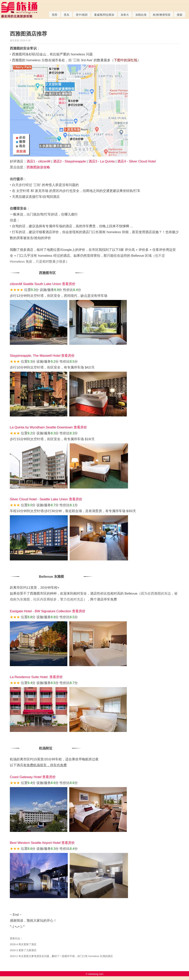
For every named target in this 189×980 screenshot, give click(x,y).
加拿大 (125, 15)
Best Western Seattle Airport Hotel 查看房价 (42, 843)
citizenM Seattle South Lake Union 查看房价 (43, 284)
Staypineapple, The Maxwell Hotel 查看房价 (42, 356)
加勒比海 (141, 15)
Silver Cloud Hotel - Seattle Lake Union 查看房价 (46, 499)
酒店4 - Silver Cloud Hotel (137, 161)
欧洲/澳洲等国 (162, 15)
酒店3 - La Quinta (102, 161)
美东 (67, 15)
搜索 (180, 15)
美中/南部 (82, 15)
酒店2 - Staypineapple (69, 161)
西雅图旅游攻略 (38, 167)
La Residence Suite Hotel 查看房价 (36, 677)
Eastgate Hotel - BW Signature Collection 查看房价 (48, 611)
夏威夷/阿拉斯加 (104, 15)
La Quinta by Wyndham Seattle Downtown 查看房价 (48, 427)
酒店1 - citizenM (38, 161)
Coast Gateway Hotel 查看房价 (33, 777)
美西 (55, 15)
